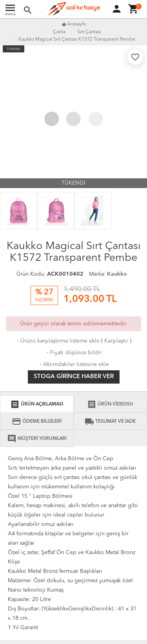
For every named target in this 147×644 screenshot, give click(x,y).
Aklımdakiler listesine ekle (74, 364)
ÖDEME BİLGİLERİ (37, 422)
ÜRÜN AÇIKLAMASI (37, 404)
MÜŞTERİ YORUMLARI (37, 439)
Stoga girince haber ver (74, 377)
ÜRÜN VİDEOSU (110, 404)
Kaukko (117, 274)
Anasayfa (74, 24)
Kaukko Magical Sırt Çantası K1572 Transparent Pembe (77, 39)
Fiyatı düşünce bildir (73, 353)
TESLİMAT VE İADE (110, 422)
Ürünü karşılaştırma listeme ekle (58, 341)
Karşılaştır (116, 341)
